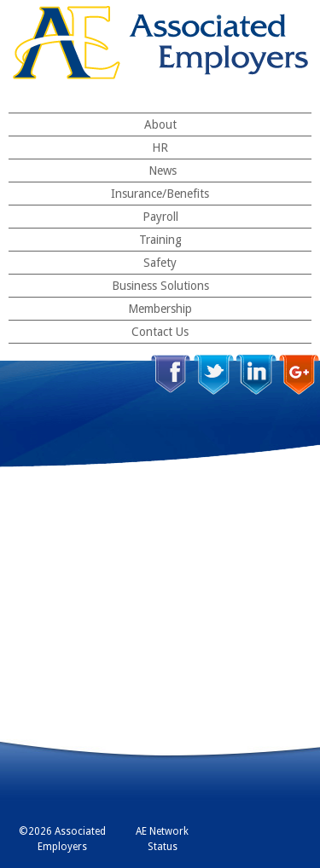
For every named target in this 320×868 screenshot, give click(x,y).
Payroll (160, 217)
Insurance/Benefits (160, 194)
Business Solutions (160, 286)
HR (160, 148)
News (163, 171)
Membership (160, 309)
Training (160, 240)
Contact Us (160, 332)
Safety (160, 263)
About (160, 124)
